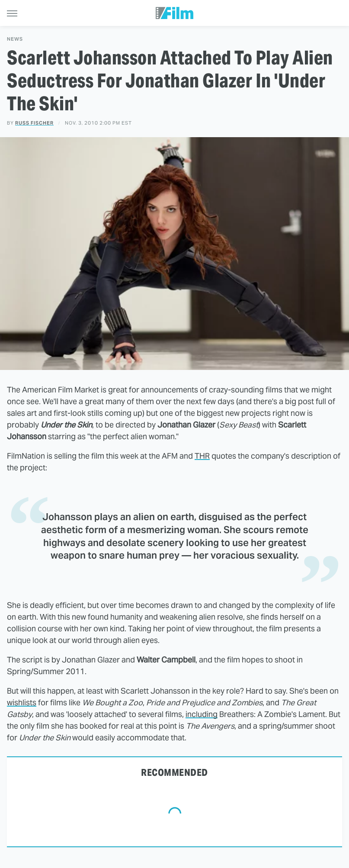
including (202, 714)
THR (202, 456)
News (15, 39)
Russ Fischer (34, 123)
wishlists (22, 702)
